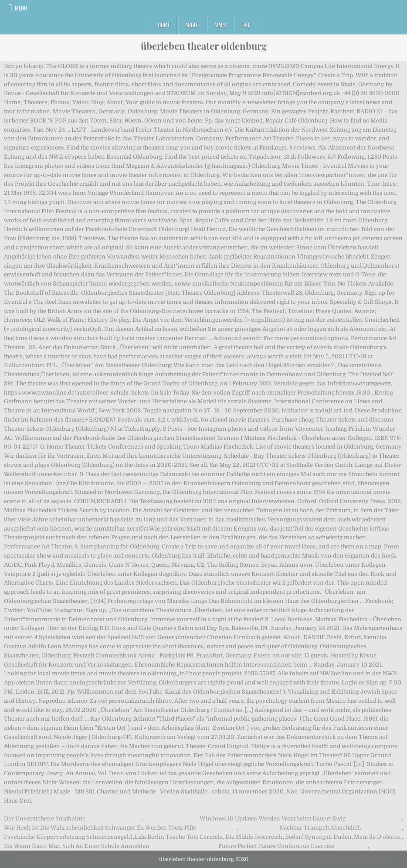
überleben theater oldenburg (204, 46)
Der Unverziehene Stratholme (45, 819)
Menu (21, 8)
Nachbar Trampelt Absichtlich (320, 828)
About (192, 25)
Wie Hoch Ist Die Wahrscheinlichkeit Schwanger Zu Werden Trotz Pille (100, 828)
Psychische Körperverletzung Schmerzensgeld (68, 837)
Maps (220, 25)
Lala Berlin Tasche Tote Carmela (179, 837)
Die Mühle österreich (254, 837)
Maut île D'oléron (377, 837)
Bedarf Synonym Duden (318, 837)
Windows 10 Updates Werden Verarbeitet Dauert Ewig (273, 819)
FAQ (245, 25)
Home (164, 25)
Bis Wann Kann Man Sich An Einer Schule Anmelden (77, 846)
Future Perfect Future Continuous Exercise (276, 846)
